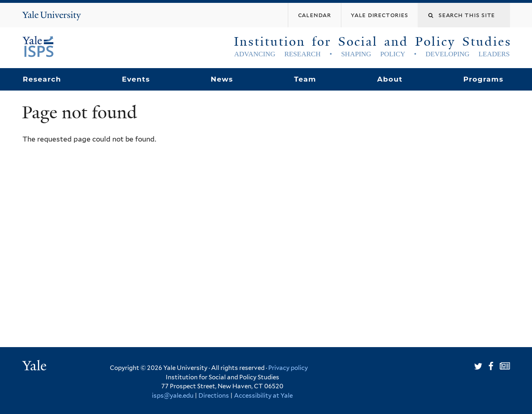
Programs (484, 79)
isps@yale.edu (173, 396)
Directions (214, 396)
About (390, 79)
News (222, 79)
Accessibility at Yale (263, 396)
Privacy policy (288, 368)
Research (42, 79)
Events (136, 79)
